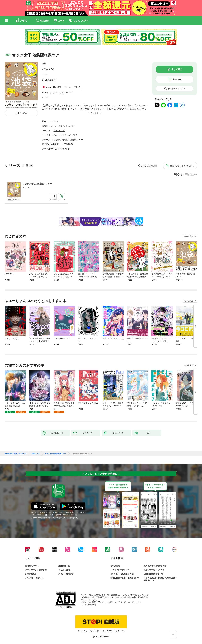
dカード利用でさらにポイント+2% (56, 93)
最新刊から (191, 174)
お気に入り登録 (149, 166)
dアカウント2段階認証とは (122, 574)
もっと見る (189, 236)
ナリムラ (46, 69)
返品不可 (45, 98)
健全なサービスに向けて (154, 570)
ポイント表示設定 (66, 574)
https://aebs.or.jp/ (90, 605)
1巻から (178, 174)
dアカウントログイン (34, 578)
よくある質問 (64, 570)
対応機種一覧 (64, 566)
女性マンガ (59, 130)
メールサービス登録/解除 (36, 570)
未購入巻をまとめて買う (182, 166)
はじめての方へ (32, 566)
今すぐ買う (177, 69)
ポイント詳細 (71, 87)
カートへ (177, 79)
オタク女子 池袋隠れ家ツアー (37, 184)
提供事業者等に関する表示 (155, 566)
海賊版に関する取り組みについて (125, 578)
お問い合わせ (31, 574)
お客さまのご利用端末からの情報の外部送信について (160, 579)
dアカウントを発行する (89, 631)
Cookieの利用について (153, 574)
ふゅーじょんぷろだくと (64, 126)
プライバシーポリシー (120, 570)
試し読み (23, 113)
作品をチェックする (177, 89)
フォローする (53, 69)
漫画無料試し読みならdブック (15, 454)
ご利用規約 (115, 566)
